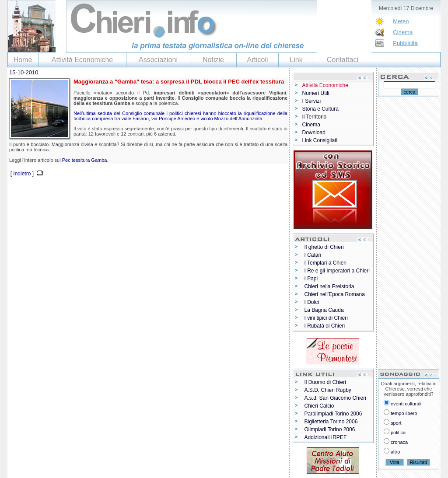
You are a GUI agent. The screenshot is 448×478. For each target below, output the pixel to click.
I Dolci (312, 302)
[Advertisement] (110, 191)
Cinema (403, 32)
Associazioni (158, 60)
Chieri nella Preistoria (329, 286)
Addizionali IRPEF (326, 437)
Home (23, 60)
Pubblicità (405, 43)
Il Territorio (315, 117)
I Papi (311, 279)
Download (314, 133)
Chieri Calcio (319, 406)
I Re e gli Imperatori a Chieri (337, 271)
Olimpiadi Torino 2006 (330, 429)
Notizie (213, 60)
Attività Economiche (82, 60)
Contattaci (343, 60)
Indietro (22, 174)
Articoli (257, 60)
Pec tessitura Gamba (85, 160)
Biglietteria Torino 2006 (331, 422)
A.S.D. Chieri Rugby (328, 390)
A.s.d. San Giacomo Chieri (335, 398)
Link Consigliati (320, 140)
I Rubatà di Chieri (325, 326)
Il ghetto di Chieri (324, 247)
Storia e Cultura (320, 109)
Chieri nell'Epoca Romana (335, 294)
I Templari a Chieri (325, 263)
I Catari (313, 255)
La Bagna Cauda (324, 310)
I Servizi (312, 101)
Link (296, 60)
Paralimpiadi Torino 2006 (333, 414)
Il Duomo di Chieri (325, 382)
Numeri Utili (316, 93)
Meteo (401, 21)
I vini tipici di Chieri (326, 318)
